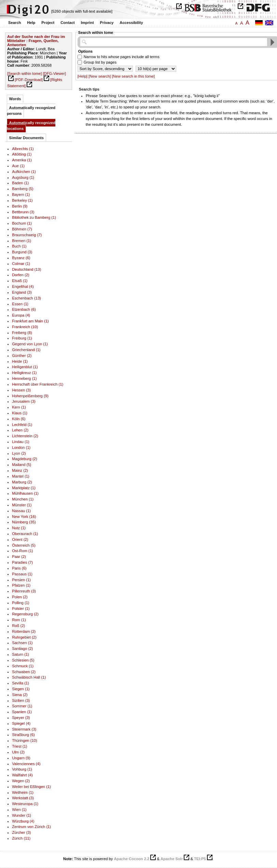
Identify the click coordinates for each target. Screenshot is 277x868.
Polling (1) (20, 603)
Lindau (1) (20, 442)
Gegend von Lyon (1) (30, 344)
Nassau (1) (21, 511)
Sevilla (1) (20, 683)
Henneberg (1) (24, 378)
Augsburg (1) (23, 177)
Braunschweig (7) (27, 235)
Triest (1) (19, 746)
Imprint (87, 23)
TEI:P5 (200, 859)
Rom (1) (19, 620)
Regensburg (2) (25, 614)
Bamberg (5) (23, 189)
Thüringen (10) (24, 740)
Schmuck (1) (23, 666)
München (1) (23, 499)
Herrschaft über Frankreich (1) (38, 384)
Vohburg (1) (22, 769)
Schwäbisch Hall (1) (29, 677)
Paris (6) (19, 568)
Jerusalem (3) (24, 401)
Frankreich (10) (25, 327)
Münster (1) (22, 505)
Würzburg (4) (23, 821)
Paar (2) (19, 557)
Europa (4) (21, 315)
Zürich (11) (21, 838)
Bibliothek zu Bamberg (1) (34, 217)
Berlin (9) (20, 206)
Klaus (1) (20, 413)
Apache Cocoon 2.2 (131, 859)
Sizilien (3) (21, 700)
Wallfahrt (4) (22, 775)
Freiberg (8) (22, 333)
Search (15, 23)
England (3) (22, 292)
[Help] (82, 76)
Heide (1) (20, 361)
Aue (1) (18, 166)
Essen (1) (20, 304)
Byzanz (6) (21, 258)
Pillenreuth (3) (24, 591)
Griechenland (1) (26, 350)
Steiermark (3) (24, 729)
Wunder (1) (22, 815)
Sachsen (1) (22, 643)
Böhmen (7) (22, 229)
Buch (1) (19, 246)
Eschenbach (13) (26, 298)
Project (48, 23)
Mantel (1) (20, 476)
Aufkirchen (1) (24, 172)
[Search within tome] (24, 74)
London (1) (21, 448)
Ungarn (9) (21, 758)
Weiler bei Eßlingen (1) (31, 787)
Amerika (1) (22, 160)
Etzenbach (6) (24, 309)
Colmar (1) (21, 264)
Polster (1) (21, 609)
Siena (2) (20, 695)
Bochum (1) (22, 223)
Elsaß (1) (20, 281)
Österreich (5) (24, 545)
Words (15, 99)
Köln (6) (19, 419)
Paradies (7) (22, 562)
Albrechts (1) (23, 149)
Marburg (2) (22, 482)
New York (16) (24, 517)
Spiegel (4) (21, 723)
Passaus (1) (22, 574)
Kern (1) (19, 407)
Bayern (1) (21, 195)
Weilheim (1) (23, 792)
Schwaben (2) (24, 672)
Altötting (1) (22, 154)
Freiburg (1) (22, 338)
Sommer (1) (22, 706)
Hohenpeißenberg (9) (30, 396)
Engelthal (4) (23, 286)
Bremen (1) (22, 241)
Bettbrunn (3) (23, 212)
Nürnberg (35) (24, 522)
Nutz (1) (19, 528)
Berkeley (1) (22, 200)
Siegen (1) (21, 689)
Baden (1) (20, 183)
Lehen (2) (20, 430)
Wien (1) (19, 810)
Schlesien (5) (23, 660)
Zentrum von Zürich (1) (31, 827)
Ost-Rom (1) (23, 551)
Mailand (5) (22, 465)
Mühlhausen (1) (25, 493)
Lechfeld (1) (22, 425)
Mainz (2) (20, 470)
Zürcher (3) (21, 832)
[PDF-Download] (29, 80)
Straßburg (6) (23, 735)
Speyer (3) (21, 718)
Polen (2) (20, 597)
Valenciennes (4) (26, 764)
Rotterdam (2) (24, 631)
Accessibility (131, 23)
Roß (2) (18, 626)
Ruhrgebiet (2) (24, 637)
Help (31, 23)
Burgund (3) (22, 252)
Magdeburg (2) (24, 459)
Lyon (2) (19, 453)
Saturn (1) (20, 654)
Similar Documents (26, 138)
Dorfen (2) (20, 275)
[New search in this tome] (133, 76)
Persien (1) (21, 580)
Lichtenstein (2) (25, 436)
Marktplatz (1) (24, 488)
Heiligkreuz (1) (24, 373)
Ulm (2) (18, 752)
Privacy (107, 23)
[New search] (100, 76)
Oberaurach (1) (25, 534)
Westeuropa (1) (25, 804)
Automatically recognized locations (31, 126)
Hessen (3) (21, 390)
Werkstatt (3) (23, 798)
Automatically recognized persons (31, 111)
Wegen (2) (21, 781)
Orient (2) (20, 539)
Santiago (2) (22, 649)
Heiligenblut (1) (25, 367)
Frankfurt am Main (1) (30, 321)
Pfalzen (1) (21, 585)
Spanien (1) (22, 712)
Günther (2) (22, 356)
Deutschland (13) (26, 269)
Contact (68, 23)
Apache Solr (172, 859)
